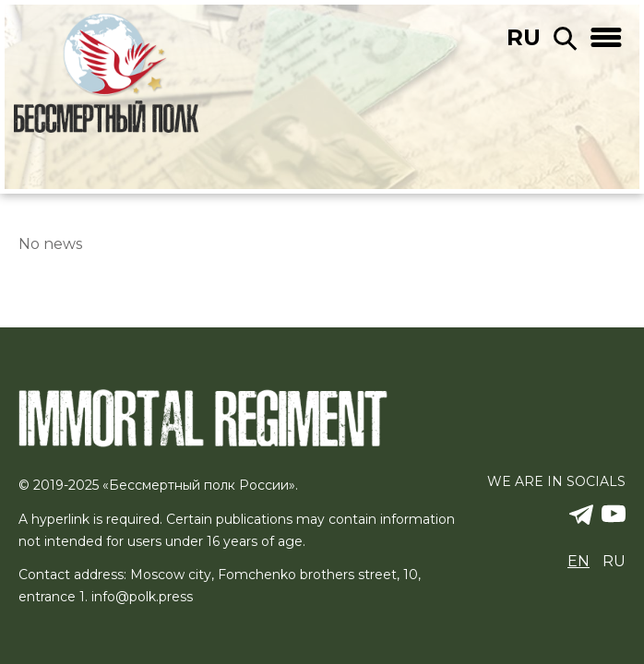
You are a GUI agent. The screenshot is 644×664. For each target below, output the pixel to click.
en (578, 561)
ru (524, 37)
